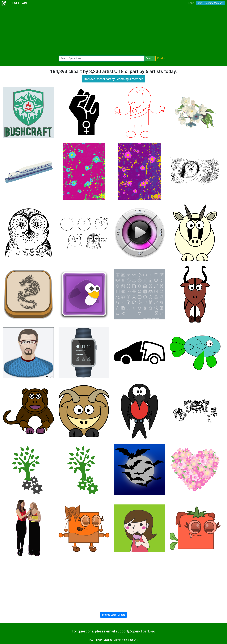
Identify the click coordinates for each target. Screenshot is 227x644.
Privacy (99, 640)
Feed (131, 640)
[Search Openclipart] (102, 58)
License (108, 640)
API (136, 640)
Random (162, 58)
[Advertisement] (114, 31)
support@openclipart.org (135, 631)
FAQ (91, 640)
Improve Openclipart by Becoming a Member (113, 79)
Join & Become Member (210, 3)
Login (191, 3)
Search (149, 58)
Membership (120, 640)
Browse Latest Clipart (113, 615)
